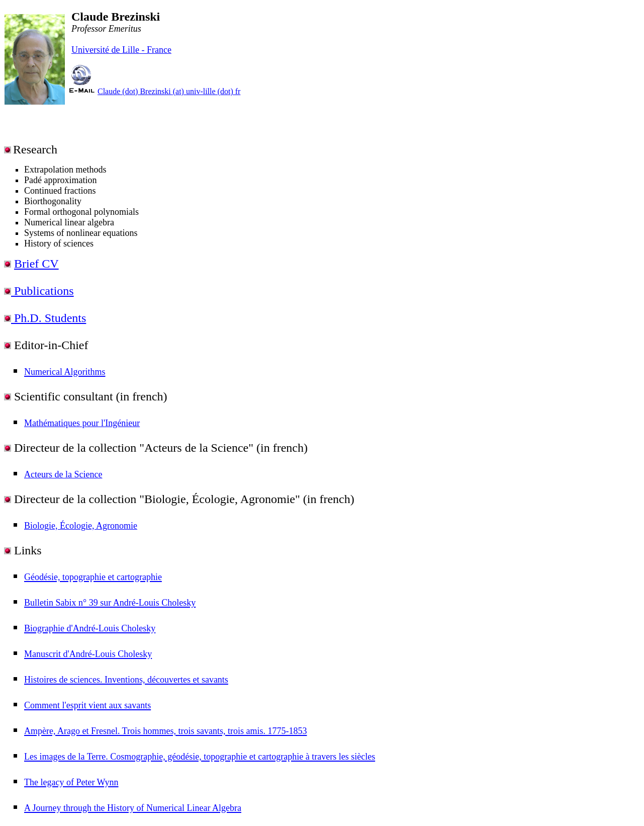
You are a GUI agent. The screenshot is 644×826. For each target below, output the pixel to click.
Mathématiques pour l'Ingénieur (82, 423)
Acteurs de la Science (63, 474)
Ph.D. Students (49, 318)
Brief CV (36, 264)
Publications (42, 291)
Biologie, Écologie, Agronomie (81, 526)
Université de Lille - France (121, 50)
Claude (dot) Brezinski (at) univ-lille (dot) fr (169, 91)
